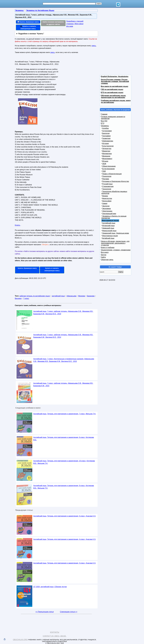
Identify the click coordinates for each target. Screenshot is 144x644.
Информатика (108, 141)
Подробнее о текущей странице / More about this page (75, 24)
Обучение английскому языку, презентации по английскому (114, 97)
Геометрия (106, 138)
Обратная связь (107, 260)
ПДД (104, 171)
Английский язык (109, 223)
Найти (103, 257)
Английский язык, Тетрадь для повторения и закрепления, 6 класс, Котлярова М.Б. (64, 439)
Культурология (108, 146)
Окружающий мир (109, 214)
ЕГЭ (103, 123)
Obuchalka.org (20, 640)
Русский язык (107, 184)
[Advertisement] (78, 73)
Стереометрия (108, 186)
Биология (106, 133)
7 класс (26, 298)
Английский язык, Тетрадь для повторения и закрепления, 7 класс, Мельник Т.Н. (65, 414)
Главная (104, 114)
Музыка (105, 161)
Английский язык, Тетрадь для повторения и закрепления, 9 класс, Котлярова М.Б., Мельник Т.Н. (64, 487)
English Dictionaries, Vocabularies (115, 76)
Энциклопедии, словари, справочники (116, 250)
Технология (107, 189)
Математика (107, 154)
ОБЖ (104, 164)
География (106, 136)
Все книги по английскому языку (115, 86)
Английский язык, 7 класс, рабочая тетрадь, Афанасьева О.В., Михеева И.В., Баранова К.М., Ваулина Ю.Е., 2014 (63, 336)
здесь (94, 46)
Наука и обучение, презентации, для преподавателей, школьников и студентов (115, 243)
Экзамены (105, 126)
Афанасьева (71, 296)
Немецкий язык (108, 228)
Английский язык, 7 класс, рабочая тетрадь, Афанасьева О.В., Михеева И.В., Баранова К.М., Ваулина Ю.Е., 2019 (63, 313)
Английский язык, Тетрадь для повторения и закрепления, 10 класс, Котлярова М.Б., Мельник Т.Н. (64, 462)
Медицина (106, 156)
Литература (107, 149)
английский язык (58, 296)
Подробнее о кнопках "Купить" (31, 34)
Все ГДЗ (104, 121)
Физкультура (107, 198)
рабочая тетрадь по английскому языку (35, 296)
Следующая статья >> (69, 612)
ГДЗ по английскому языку (112, 89)
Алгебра (105, 128)
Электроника (107, 211)
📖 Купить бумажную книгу (28, 22)
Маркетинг (106, 151)
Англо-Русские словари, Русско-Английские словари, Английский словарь (115, 81)
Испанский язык (108, 226)
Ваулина (18, 298)
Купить (18, 225)
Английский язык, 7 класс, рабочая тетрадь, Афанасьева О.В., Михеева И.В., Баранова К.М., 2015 (63, 384)
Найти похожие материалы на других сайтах (53, 23)
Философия (107, 201)
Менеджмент (107, 159)
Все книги (105, 252)
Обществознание (109, 166)
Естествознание (108, 169)
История (106, 143)
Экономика (107, 209)
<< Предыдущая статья (45, 612)
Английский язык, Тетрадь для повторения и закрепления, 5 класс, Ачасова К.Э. (65, 516)
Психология (107, 176)
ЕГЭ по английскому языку (112, 93)
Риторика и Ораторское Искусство (116, 181)
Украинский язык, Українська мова (116, 233)
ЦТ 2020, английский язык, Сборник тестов (50, 587)
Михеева (82, 296)
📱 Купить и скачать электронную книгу (28, 27)
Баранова (91, 296)
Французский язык (109, 231)
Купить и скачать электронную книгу (52, 269)
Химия (105, 203)
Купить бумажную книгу (27, 268)
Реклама (106, 179)
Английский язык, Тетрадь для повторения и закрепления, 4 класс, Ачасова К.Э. (65, 539)
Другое (104, 255)
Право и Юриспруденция (112, 174)
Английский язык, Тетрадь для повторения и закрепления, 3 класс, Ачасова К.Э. (65, 563)
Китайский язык (108, 238)
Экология (106, 206)
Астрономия (107, 131)
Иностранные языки (110, 236)
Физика (105, 196)
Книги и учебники (108, 248)
